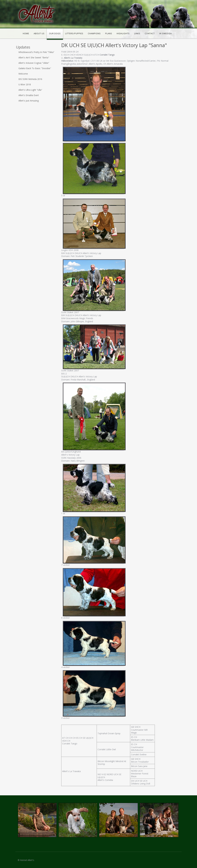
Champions (94, 33)
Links (137, 33)
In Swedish (166, 33)
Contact (150, 33)
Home (26, 33)
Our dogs (55, 33)
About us (39, 33)
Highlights (123, 33)
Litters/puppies (74, 33)
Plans (109, 33)
